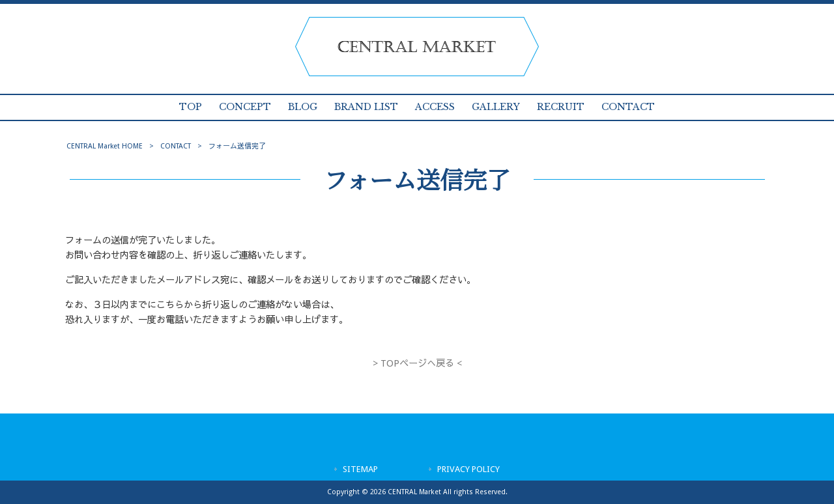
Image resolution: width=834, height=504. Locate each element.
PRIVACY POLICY (468, 469)
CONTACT (176, 146)
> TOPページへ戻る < (417, 363)
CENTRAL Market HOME (105, 146)
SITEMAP (360, 469)
